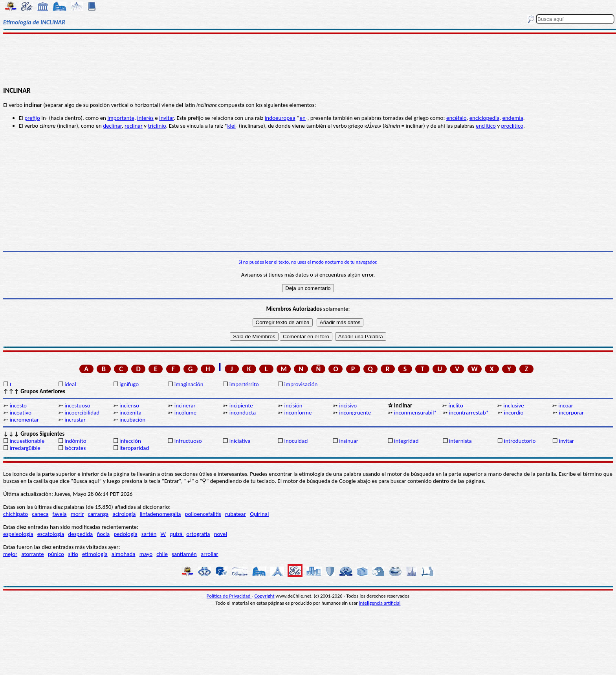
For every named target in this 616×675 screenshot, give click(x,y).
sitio (73, 554)
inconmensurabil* (415, 413)
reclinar (134, 126)
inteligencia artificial (380, 603)
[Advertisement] (308, 60)
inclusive (513, 405)
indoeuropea (280, 118)
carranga (98, 514)
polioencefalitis (203, 514)
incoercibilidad (82, 413)
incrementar (24, 420)
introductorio (520, 441)
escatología (51, 534)
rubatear (236, 514)
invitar (166, 118)
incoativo (20, 413)
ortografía (198, 534)
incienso (129, 405)
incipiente (241, 405)
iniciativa (240, 441)
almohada (124, 554)
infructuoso (188, 441)
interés (145, 118)
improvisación (301, 384)
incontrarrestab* (469, 413)
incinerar (185, 405)
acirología (124, 514)
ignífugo (129, 384)
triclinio (157, 126)
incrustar (75, 420)
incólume (185, 413)
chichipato (16, 514)
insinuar (349, 441)
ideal (70, 384)
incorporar (572, 413)
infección (130, 441)
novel (221, 534)
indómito (75, 441)
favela (60, 514)
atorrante (32, 554)
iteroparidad (134, 448)
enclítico (486, 126)
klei (232, 126)
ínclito (456, 405)
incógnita (130, 413)
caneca (40, 514)
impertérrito (244, 384)
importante (121, 118)
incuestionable (27, 441)
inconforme (298, 413)
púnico (56, 554)
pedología (125, 534)
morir (77, 514)
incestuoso (77, 405)
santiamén (184, 554)
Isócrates (75, 448)
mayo (146, 554)
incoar (566, 405)
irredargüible (25, 448)
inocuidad (296, 441)
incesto (18, 405)
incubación (132, 420)
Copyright (265, 596)
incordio (514, 413)
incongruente (355, 413)
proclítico (512, 126)
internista (460, 441)
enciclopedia (485, 118)
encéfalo (456, 118)
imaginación (189, 384)
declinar (112, 126)
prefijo (32, 118)
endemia (512, 118)
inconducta (243, 413)
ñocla (103, 534)
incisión (293, 405)
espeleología (18, 534)
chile (162, 554)
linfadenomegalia (160, 514)
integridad (406, 441)
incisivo (348, 405)
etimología (95, 554)
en (303, 118)
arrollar (210, 554)
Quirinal (259, 514)
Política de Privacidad (229, 596)
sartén (149, 534)
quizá (177, 534)
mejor (10, 554)
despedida (80, 534)
